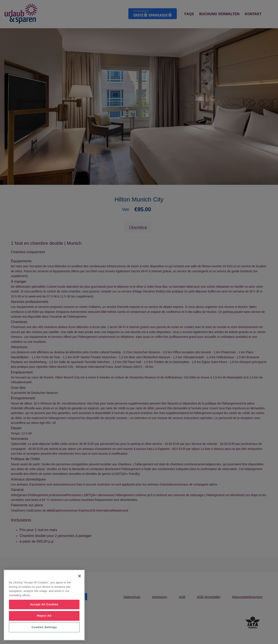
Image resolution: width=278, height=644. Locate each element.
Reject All (44, 616)
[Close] (79, 576)
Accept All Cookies (44, 604)
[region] (44, 605)
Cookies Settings (44, 627)
